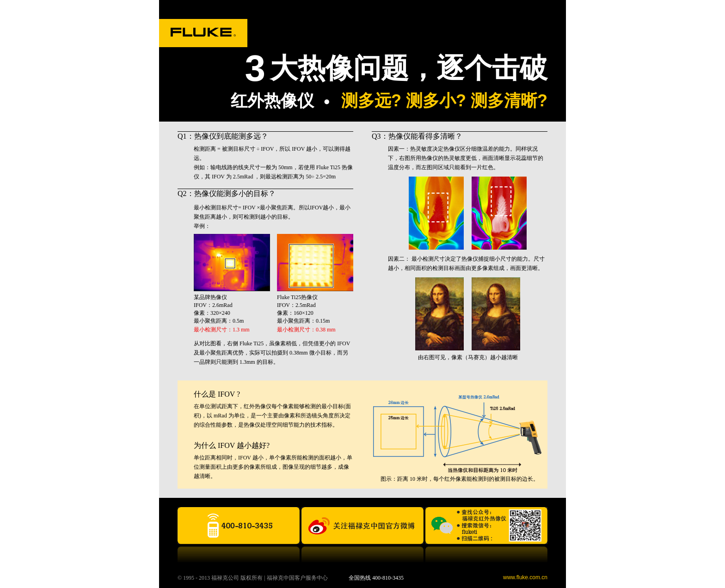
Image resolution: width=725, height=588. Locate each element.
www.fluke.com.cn (525, 577)
